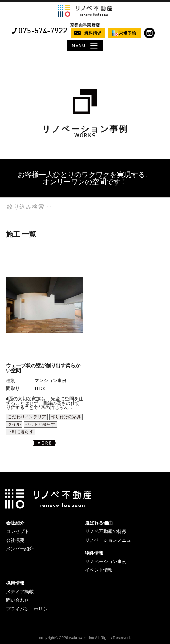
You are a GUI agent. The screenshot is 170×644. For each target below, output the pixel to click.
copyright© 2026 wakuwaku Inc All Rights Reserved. (85, 638)
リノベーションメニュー (110, 540)
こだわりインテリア (27, 417)
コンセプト (18, 531)
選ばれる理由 (99, 523)
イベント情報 (99, 570)
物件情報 (94, 553)
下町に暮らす (21, 432)
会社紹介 (15, 523)
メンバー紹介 (20, 549)
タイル (14, 424)
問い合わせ (18, 600)
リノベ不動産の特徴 (106, 531)
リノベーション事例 (106, 562)
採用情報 (15, 583)
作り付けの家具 (66, 417)
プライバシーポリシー (29, 609)
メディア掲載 (20, 592)
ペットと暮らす (40, 424)
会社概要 (15, 540)
